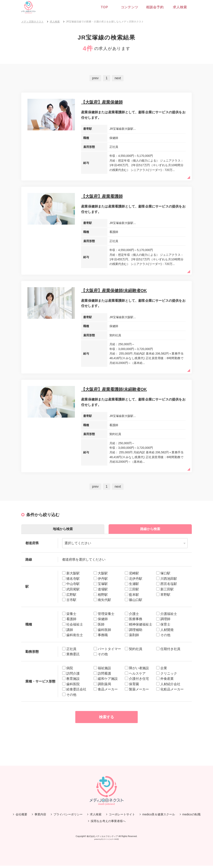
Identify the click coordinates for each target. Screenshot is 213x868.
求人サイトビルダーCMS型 (110, 841)
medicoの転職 (191, 816)
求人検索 (179, 7)
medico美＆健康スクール (159, 816)
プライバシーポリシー (68, 816)
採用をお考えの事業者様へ (108, 823)
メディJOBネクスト (32, 22)
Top (104, 7)
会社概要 (21, 816)
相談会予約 (154, 7)
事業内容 (40, 816)
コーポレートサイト (122, 816)
